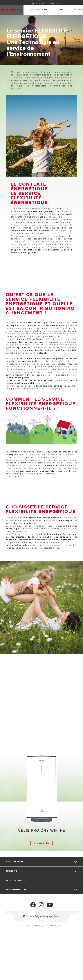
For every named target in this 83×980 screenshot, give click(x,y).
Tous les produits (38, 10)
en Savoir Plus (41, 843)
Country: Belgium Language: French (41, 916)
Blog (62, 10)
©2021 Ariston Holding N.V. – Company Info (42, 925)
